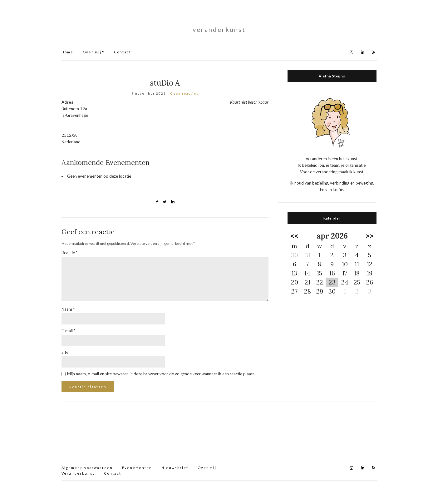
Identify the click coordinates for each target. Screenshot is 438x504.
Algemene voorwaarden (87, 468)
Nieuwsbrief (175, 468)
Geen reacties (185, 93)
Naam (68, 309)
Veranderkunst (78, 473)
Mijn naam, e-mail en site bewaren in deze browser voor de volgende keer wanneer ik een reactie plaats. (161, 374)
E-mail (68, 331)
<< (294, 236)
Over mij (92, 52)
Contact (123, 52)
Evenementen (137, 468)
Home (67, 52)
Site (65, 352)
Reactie (69, 253)
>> (370, 236)
